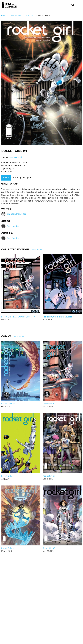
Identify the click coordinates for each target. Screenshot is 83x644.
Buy (6, 178)
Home (4, 15)
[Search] (73, 5)
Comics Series (15, 15)
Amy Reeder (13, 226)
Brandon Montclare (17, 214)
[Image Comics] (9, 5)
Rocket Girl (30, 15)
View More (37, 249)
